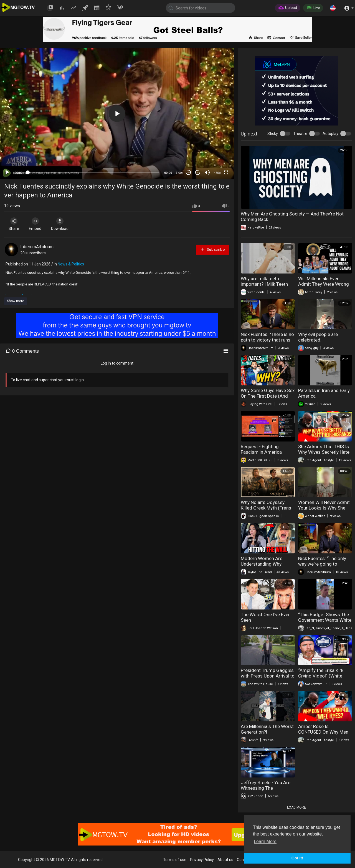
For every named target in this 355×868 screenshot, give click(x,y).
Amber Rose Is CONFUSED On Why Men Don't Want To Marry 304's (323, 735)
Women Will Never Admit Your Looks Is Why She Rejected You (324, 508)
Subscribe (212, 249)
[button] (333, 8)
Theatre (300, 134)
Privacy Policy (202, 860)
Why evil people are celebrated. (318, 337)
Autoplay (330, 134)
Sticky (273, 134)
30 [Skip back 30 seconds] (188, 173)
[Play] (7, 172)
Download (63, 224)
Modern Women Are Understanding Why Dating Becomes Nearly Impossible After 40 (265, 567)
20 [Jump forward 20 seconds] (198, 173)
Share (14, 224)
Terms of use (175, 860)
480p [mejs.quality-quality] (217, 173)
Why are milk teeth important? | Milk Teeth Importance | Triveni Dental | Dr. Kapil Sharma (266, 287)
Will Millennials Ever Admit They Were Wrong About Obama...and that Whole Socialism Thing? (324, 287)
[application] (117, 114)
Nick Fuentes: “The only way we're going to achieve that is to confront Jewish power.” (324, 567)
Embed (37, 224)
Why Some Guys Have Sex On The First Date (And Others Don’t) (268, 396)
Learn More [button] (265, 841)
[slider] (93, 172)
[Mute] (207, 172)
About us (225, 860)
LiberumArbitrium (37, 247)
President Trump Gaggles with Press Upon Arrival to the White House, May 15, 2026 (268, 679)
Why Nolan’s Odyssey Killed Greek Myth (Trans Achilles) (266, 508)
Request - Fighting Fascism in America (261, 449)
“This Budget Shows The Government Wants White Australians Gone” (325, 620)
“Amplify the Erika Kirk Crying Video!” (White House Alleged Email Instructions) (321, 679)
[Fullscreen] (226, 172)
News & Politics (71, 264)
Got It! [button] (297, 858)
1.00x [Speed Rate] (180, 173)
